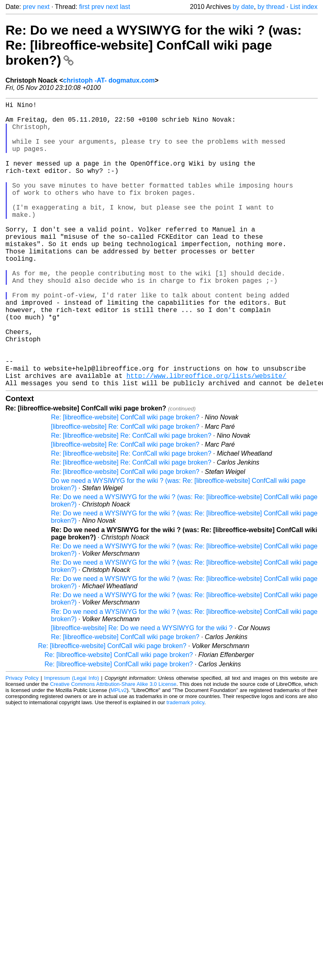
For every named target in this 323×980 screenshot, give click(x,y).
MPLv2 (119, 754)
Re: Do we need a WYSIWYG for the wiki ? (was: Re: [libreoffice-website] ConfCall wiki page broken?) (154, 45)
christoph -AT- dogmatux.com (109, 80)
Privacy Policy (22, 741)
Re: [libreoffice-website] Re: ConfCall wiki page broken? (131, 499)
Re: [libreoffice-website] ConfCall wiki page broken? (125, 481)
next (43, 7)
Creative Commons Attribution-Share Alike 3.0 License (113, 748)
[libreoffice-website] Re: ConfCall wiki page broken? (125, 490)
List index (304, 7)
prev (29, 7)
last (125, 7)
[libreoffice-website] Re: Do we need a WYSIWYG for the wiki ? (142, 691)
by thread (271, 7)
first (85, 7)
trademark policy (185, 766)
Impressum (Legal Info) (72, 741)
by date (243, 7)
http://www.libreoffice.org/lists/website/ (206, 437)
